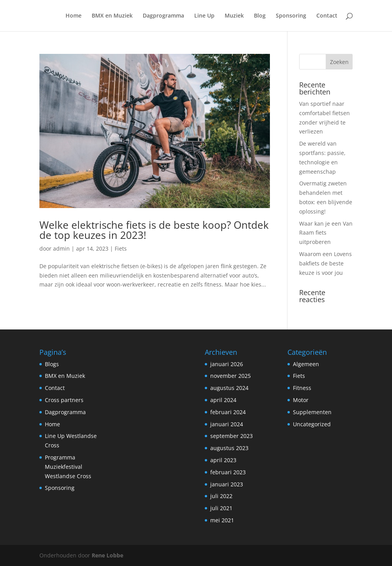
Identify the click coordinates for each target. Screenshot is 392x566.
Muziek (234, 16)
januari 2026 (227, 364)
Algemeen (306, 364)
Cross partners (64, 400)
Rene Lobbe (107, 555)
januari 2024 (227, 424)
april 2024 (223, 400)
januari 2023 (227, 484)
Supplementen (312, 412)
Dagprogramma (163, 16)
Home (74, 16)
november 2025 (231, 376)
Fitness (302, 388)
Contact (327, 16)
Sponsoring (291, 16)
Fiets (121, 248)
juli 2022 (221, 496)
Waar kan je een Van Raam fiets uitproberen (326, 233)
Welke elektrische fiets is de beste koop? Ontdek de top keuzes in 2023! (154, 230)
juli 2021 (221, 508)
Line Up (204, 16)
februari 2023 (228, 472)
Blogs (52, 364)
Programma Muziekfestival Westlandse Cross (68, 467)
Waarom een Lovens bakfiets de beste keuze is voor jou (325, 263)
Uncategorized (312, 424)
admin (61, 248)
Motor (301, 400)
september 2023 (231, 436)
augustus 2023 (229, 448)
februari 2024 (228, 412)
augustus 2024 (229, 388)
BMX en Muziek (112, 16)
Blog (260, 16)
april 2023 (223, 460)
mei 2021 (222, 520)
